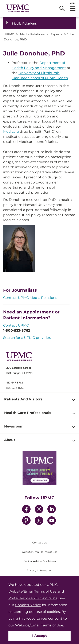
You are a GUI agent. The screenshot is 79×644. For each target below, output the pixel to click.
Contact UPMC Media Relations (30, 298)
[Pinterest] (26, 521)
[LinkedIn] (52, 510)
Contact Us (39, 543)
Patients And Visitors (23, 399)
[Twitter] (39, 521)
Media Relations (24, 23)
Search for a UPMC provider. (27, 338)
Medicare (11, 132)
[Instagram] (39, 510)
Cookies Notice (28, 605)
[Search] (62, 8)
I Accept (40, 636)
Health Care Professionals (28, 413)
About (10, 440)
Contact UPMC (16, 325)
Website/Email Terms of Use (39, 552)
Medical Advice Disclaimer (40, 561)
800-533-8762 (15, 388)
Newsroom (14, 426)
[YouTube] (52, 521)
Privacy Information (39, 570)
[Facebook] (26, 510)
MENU (72, 3)
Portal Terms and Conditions (33, 598)
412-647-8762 (15, 383)
